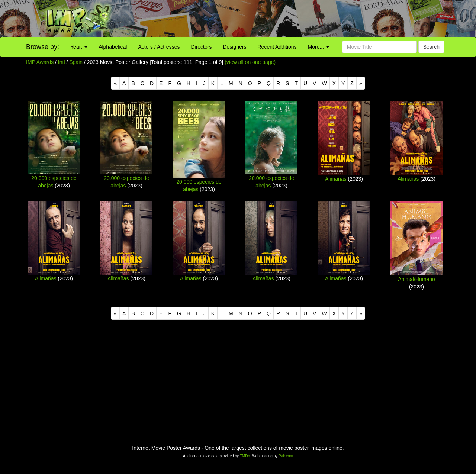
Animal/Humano (416, 279)
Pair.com (286, 456)
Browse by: (43, 47)
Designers (234, 47)
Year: (79, 47)
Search (431, 47)
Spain (76, 62)
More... (319, 47)
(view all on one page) (250, 62)
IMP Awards (40, 62)
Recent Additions (277, 47)
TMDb (245, 456)
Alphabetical (113, 47)
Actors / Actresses (159, 47)
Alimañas (336, 179)
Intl (62, 62)
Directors (201, 47)
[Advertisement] (297, 19)
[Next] (361, 83)
